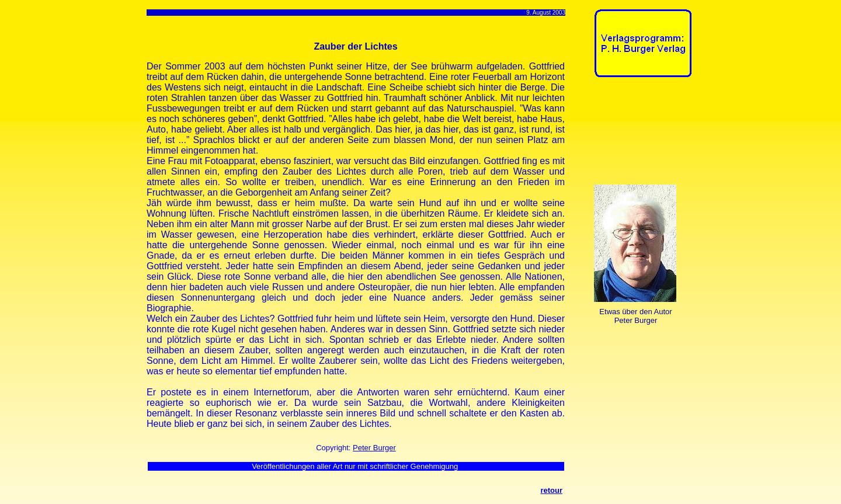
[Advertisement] (630, 133)
